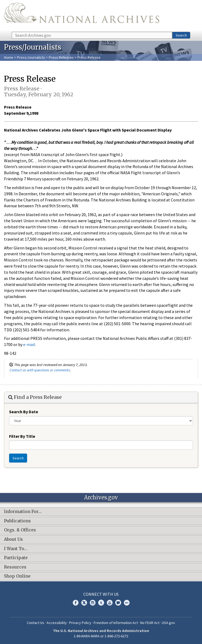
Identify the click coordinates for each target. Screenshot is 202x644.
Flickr (127, 603)
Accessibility (57, 623)
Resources (15, 567)
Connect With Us (101, 594)
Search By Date (24, 412)
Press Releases (61, 57)
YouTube (110, 603)
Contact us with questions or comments (40, 370)
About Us (13, 539)
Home (9, 57)
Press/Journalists (31, 57)
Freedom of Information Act (116, 623)
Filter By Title (22, 436)
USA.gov (168, 623)
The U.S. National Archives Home (82, 15)
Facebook (76, 603)
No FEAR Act (150, 623)
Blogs (118, 603)
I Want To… (16, 549)
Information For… (23, 512)
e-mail (29, 344)
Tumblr (101, 603)
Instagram (93, 603)
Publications (17, 521)
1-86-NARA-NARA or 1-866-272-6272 (101, 636)
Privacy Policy (80, 623)
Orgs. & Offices (20, 530)
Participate (16, 558)
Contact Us (36, 623)
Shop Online (17, 576)
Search (181, 35)
